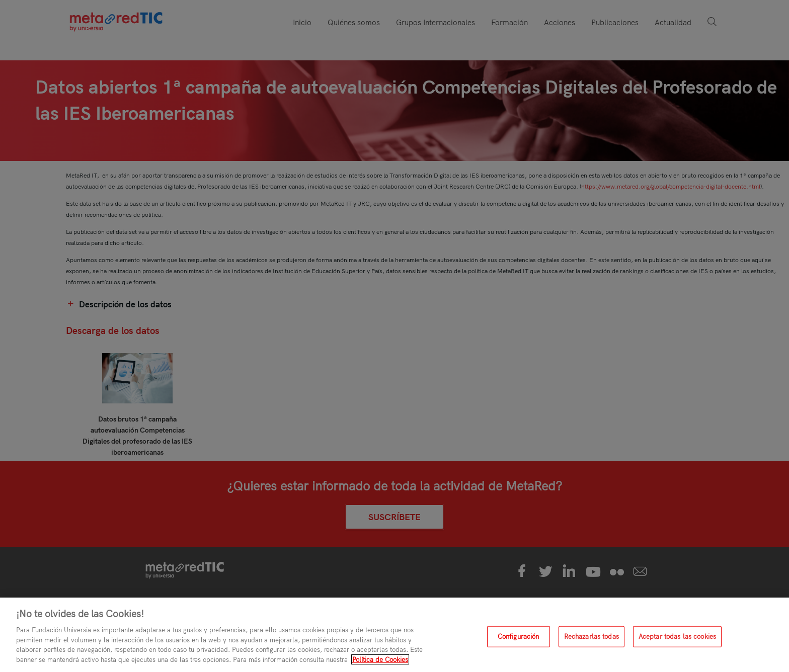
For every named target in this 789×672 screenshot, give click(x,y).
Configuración (519, 640)
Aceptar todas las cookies (677, 640)
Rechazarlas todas (591, 640)
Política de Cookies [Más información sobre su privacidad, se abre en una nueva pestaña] (380, 663)
